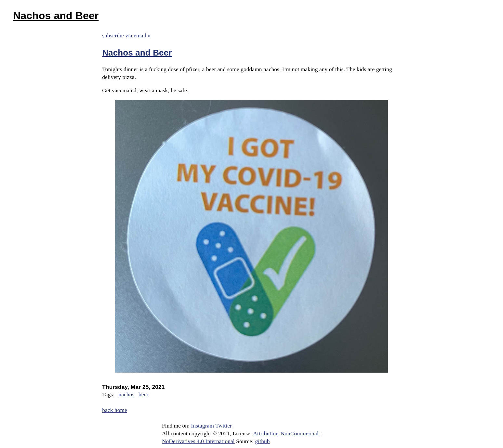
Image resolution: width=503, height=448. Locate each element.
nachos (127, 395)
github (263, 441)
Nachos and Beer (56, 16)
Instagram (203, 426)
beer (143, 395)
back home (115, 410)
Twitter (224, 426)
